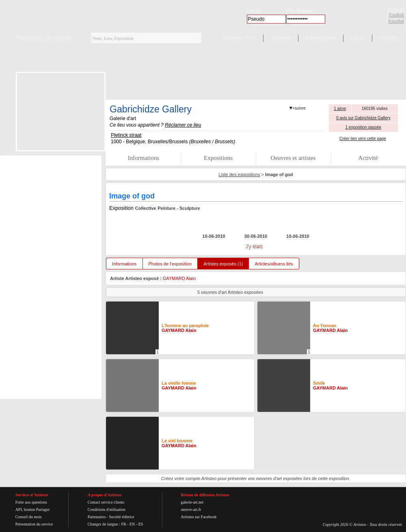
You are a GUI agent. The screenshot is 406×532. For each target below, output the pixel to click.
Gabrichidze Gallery (151, 109)
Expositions (321, 38)
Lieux (358, 38)
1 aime (340, 109)
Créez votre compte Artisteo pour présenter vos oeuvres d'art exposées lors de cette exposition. (256, 478)
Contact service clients (106, 502)
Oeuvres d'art (239, 38)
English (396, 15)
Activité (368, 158)
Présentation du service (34, 524)
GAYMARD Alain (179, 278)
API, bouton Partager (33, 509)
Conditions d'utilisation (107, 509)
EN (132, 524)
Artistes (281, 38)
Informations (144, 158)
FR (123, 524)
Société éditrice (121, 517)
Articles (389, 38)
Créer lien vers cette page (363, 139)
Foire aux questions (31, 502)
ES (141, 524)
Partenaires (97, 517)
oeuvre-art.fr (191, 509)
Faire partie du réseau (44, 38)
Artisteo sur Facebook (199, 517)
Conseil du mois (29, 517)
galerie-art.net (192, 502)
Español (396, 21)
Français (396, 9)
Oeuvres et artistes (293, 158)
